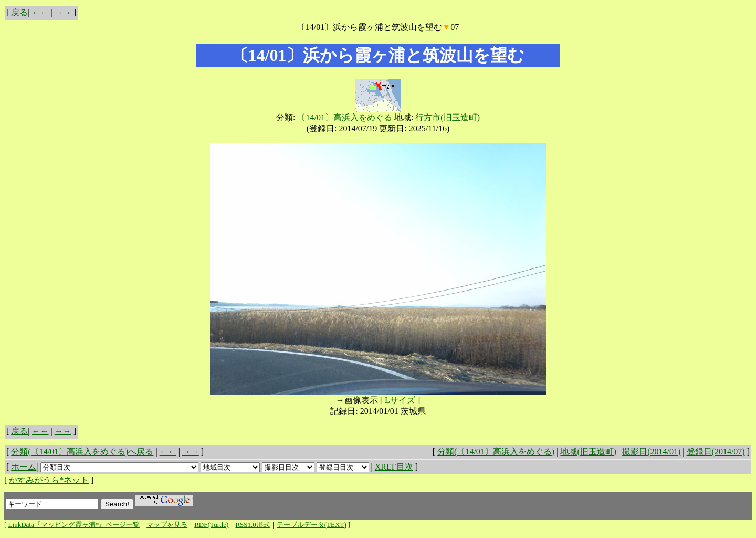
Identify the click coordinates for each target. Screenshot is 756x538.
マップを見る (167, 525)
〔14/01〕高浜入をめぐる (344, 117)
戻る (19, 12)
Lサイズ (400, 400)
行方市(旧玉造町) (448, 117)
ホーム (24, 467)
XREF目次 (394, 467)
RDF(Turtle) (211, 525)
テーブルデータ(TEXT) (312, 525)
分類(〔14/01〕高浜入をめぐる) (496, 452)
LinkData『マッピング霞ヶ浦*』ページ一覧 (74, 525)
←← (40, 12)
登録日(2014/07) (716, 452)
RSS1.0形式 (252, 525)
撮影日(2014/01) (651, 452)
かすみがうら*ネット (49, 480)
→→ (63, 12)
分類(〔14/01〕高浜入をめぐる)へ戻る (82, 452)
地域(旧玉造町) (588, 452)
